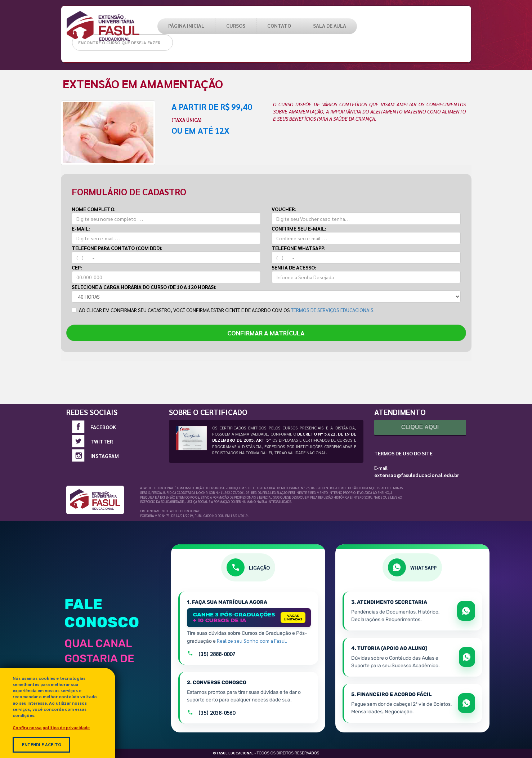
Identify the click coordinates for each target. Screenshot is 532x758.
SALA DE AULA (330, 26)
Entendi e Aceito (42, 744)
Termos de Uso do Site (403, 453)
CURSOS (236, 26)
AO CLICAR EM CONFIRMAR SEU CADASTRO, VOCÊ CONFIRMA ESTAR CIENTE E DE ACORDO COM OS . (223, 310)
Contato (279, 26)
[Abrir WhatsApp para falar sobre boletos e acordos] (466, 703)
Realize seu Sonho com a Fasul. (252, 641)
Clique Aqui (420, 427)
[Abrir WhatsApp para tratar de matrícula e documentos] (466, 611)
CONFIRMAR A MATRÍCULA (266, 333)
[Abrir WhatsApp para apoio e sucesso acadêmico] (467, 657)
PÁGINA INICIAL (186, 26)
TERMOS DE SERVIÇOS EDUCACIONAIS (332, 310)
